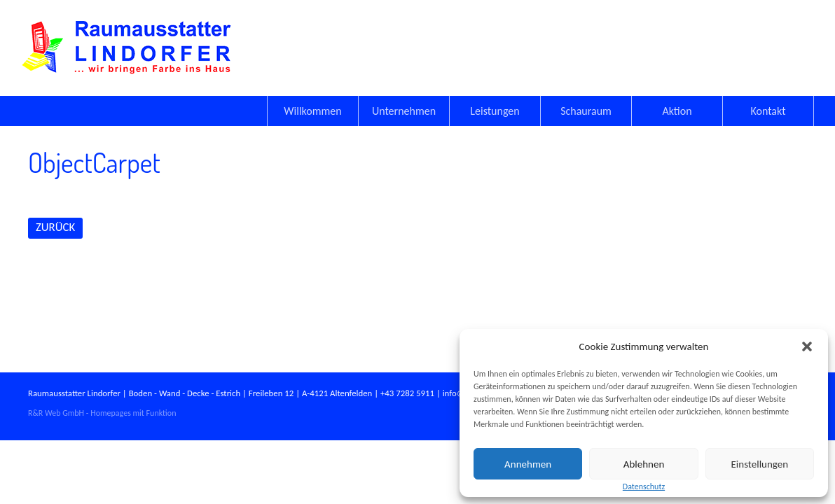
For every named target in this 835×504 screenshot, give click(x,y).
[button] (807, 346)
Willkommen (312, 111)
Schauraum (586, 111)
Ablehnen (644, 464)
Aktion (677, 111)
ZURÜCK (55, 227)
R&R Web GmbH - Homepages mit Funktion (102, 413)
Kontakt (768, 111)
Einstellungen (760, 464)
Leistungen (495, 111)
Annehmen (528, 464)
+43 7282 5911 (407, 393)
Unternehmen (404, 111)
